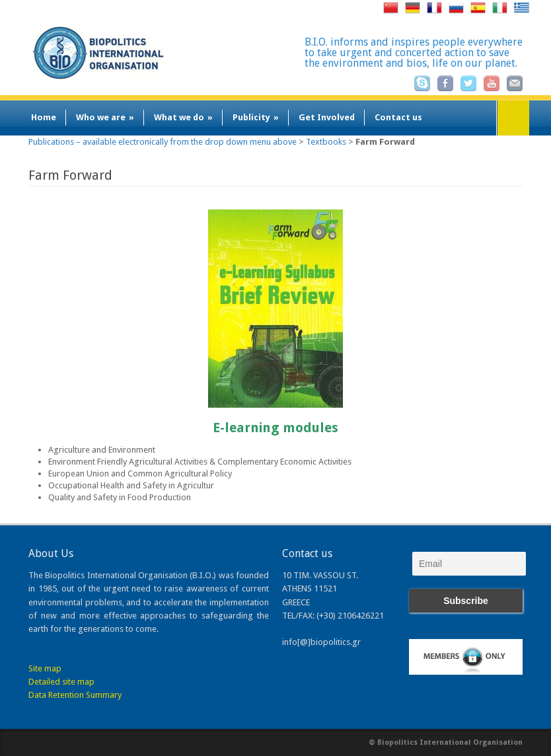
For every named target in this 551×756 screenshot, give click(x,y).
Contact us (398, 117)
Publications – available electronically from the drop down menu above (163, 142)
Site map (45, 668)
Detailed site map (61, 682)
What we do (183, 117)
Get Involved (327, 117)
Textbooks (326, 142)
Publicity (256, 117)
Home (44, 117)
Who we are (105, 117)
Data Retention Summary (75, 695)
